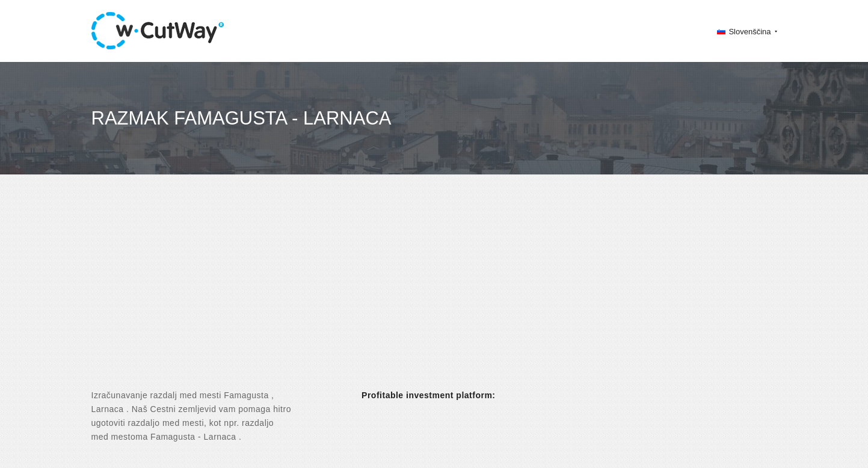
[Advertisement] (434, 292)
